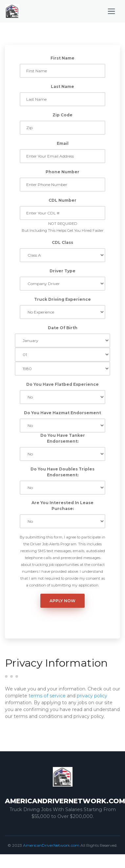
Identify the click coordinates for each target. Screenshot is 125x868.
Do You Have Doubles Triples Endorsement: (62, 472)
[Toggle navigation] (111, 11)
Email (63, 143)
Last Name (62, 86)
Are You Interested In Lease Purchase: (62, 506)
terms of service (47, 696)
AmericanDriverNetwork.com (51, 845)
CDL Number (62, 200)
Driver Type (62, 271)
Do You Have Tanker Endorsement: (63, 438)
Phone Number (62, 172)
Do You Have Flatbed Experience (62, 384)
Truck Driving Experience (62, 299)
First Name (62, 58)
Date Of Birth (63, 328)
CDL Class (62, 242)
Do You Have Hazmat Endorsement (62, 413)
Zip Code (62, 115)
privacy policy (92, 696)
